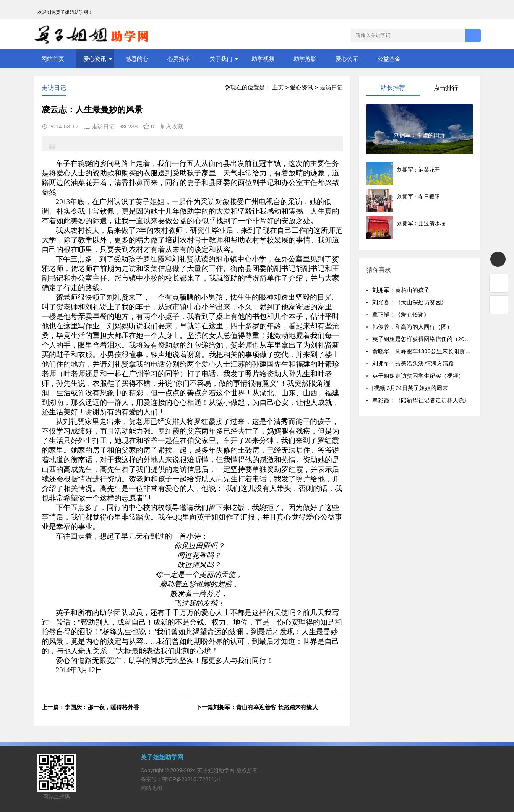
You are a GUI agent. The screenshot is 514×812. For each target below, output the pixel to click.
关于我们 (221, 59)
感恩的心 (137, 59)
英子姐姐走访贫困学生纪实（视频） (418, 376)
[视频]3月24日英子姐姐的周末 (410, 388)
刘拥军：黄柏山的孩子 (401, 290)
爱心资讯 (95, 59)
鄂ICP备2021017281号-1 (192, 779)
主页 (278, 87)
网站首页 (53, 59)
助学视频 (263, 59)
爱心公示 (347, 59)
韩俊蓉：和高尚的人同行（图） (412, 327)
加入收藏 (172, 126)
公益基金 (389, 59)
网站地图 (151, 788)
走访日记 (331, 87)
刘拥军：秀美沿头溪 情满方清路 (413, 363)
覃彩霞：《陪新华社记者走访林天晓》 (421, 400)
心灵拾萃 (179, 59)
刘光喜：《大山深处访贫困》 (409, 302)
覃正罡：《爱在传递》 (401, 314)
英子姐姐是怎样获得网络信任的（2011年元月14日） (439, 339)
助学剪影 (305, 59)
